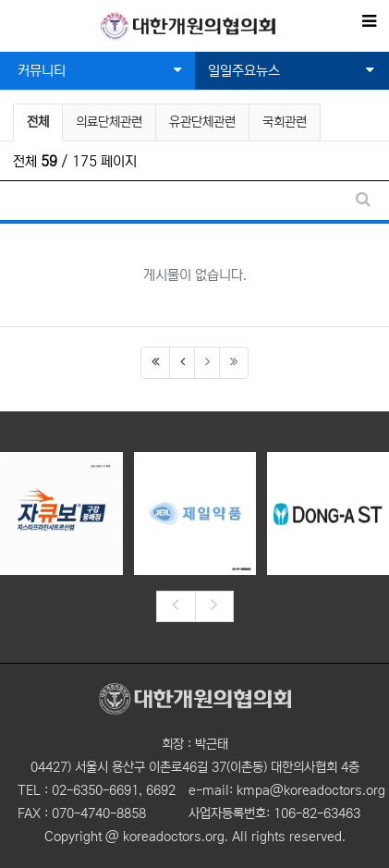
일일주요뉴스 (292, 71)
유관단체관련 (202, 122)
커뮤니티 (100, 71)
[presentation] (176, 606)
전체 (38, 122)
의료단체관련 (109, 122)
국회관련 (285, 122)
